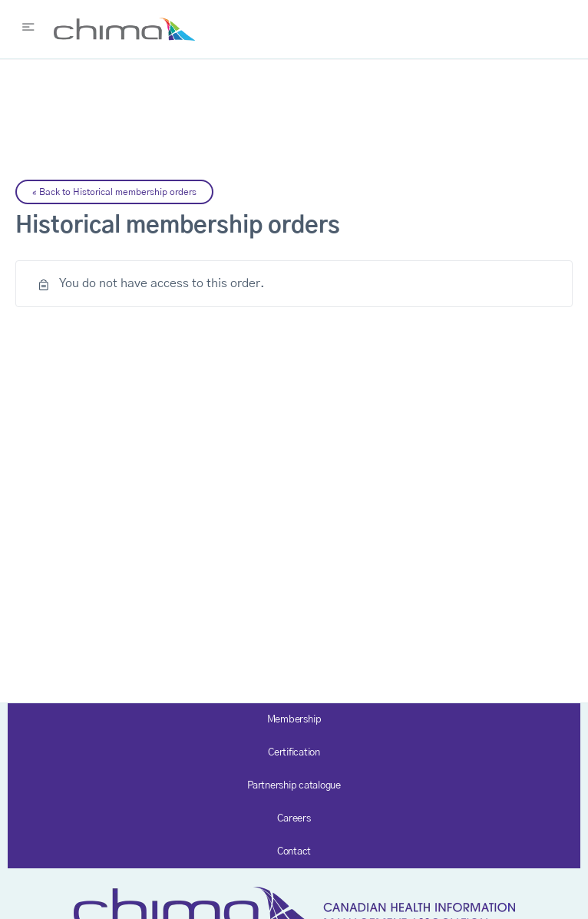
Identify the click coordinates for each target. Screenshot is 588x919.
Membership (294, 720)
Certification (294, 753)
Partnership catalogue (294, 786)
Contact (294, 852)
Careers (294, 819)
